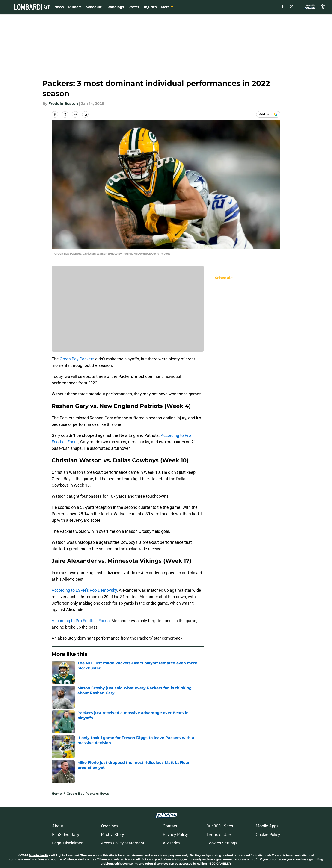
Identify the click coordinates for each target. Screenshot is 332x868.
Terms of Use (219, 834)
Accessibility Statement (123, 843)
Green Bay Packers (77, 359)
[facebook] (283, 6)
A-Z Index (172, 843)
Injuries (150, 7)
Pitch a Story (113, 834)
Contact (170, 826)
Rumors (75, 7)
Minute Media (39, 855)
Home (57, 794)
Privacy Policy (175, 834)
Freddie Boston (63, 104)
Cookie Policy (268, 834)
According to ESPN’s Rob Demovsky (84, 590)
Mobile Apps (267, 826)
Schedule (94, 7)
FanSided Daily (66, 834)
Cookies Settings (222, 843)
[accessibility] (323, 6)
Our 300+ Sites (220, 826)
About (58, 826)
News (59, 7)
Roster (134, 7)
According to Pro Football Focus (81, 621)
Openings (110, 826)
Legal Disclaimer (67, 843)
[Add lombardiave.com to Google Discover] (268, 114)
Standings (115, 7)
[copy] (85, 114)
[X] (292, 6)
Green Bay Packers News (88, 794)
